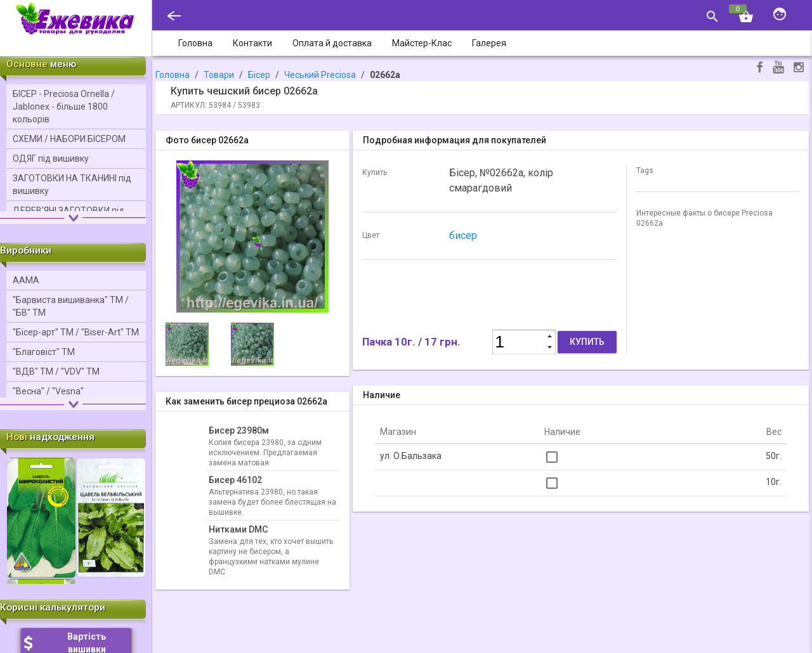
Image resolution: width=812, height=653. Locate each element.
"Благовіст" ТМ (44, 352)
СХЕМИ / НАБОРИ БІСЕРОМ (69, 139)
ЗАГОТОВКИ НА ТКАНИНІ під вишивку (72, 184)
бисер (463, 236)
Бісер (259, 75)
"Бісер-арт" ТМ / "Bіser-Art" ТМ (76, 332)
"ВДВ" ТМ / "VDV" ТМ (56, 372)
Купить (587, 342)
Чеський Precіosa (320, 75)
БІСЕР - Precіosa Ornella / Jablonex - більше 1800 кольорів (64, 107)
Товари (219, 75)
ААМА (26, 280)
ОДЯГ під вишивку (51, 158)
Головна (173, 75)
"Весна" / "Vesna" (48, 391)
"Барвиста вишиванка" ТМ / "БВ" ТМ (71, 306)
